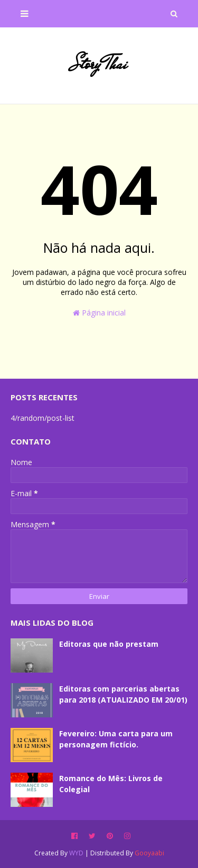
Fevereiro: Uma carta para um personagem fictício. (116, 739)
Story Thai (99, 64)
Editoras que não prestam (109, 644)
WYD (76, 853)
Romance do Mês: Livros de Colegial (111, 784)
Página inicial (99, 313)
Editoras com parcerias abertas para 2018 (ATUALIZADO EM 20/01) (123, 694)
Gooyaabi (149, 853)
